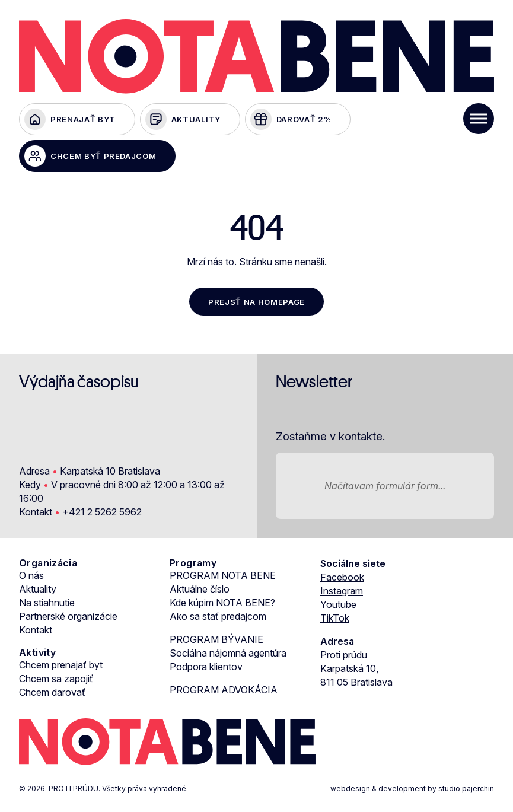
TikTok (335, 618)
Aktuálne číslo (200, 589)
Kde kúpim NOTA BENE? (222, 603)
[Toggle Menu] (479, 119)
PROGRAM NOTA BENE (223, 575)
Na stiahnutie (47, 603)
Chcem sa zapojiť (56, 679)
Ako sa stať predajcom (218, 616)
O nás (31, 575)
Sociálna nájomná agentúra (228, 653)
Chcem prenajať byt (61, 665)
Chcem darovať (52, 692)
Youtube (338, 604)
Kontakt (36, 630)
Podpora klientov (206, 667)
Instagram (342, 591)
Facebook (342, 577)
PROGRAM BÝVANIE (216, 639)
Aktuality (38, 589)
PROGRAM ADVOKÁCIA (224, 690)
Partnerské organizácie (68, 616)
